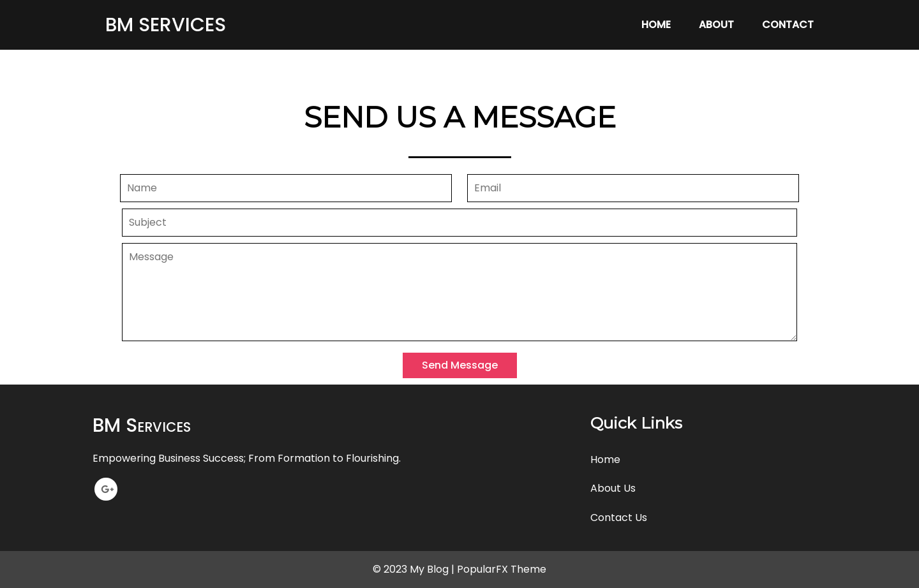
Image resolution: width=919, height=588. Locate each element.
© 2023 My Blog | (415, 569)
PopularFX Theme (502, 569)
